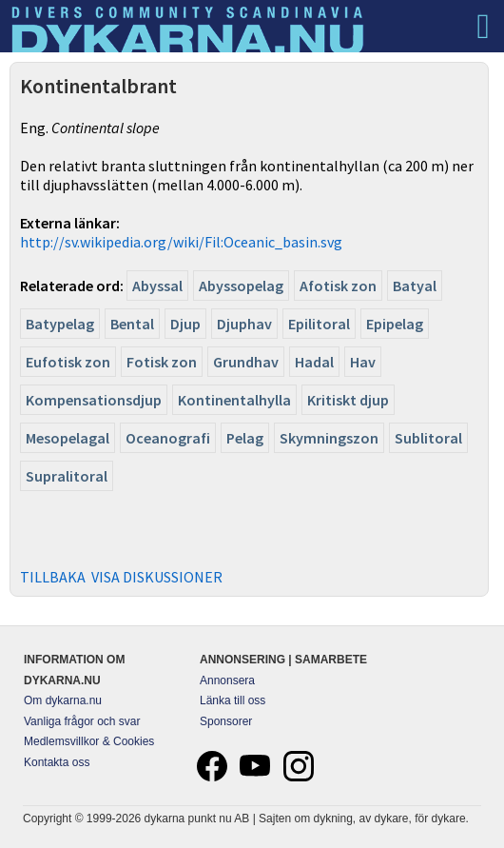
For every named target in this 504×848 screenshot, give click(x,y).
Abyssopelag (241, 286)
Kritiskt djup (348, 400)
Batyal (415, 286)
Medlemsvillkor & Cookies (89, 741)
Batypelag (60, 324)
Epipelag (395, 324)
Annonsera (227, 680)
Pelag (245, 438)
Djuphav (244, 324)
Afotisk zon (338, 286)
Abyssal (157, 286)
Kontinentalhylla (234, 400)
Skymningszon (329, 438)
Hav (363, 362)
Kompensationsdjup (94, 400)
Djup (185, 324)
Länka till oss (233, 700)
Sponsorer (226, 721)
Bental (132, 324)
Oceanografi (168, 438)
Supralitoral (67, 476)
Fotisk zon (162, 362)
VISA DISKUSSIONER (157, 577)
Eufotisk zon (68, 362)
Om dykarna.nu (63, 700)
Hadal (314, 362)
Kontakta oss (57, 762)
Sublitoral (428, 438)
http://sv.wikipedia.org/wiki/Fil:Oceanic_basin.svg (181, 242)
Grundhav (246, 362)
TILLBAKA (53, 577)
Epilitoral (319, 324)
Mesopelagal (68, 438)
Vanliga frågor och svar (82, 721)
